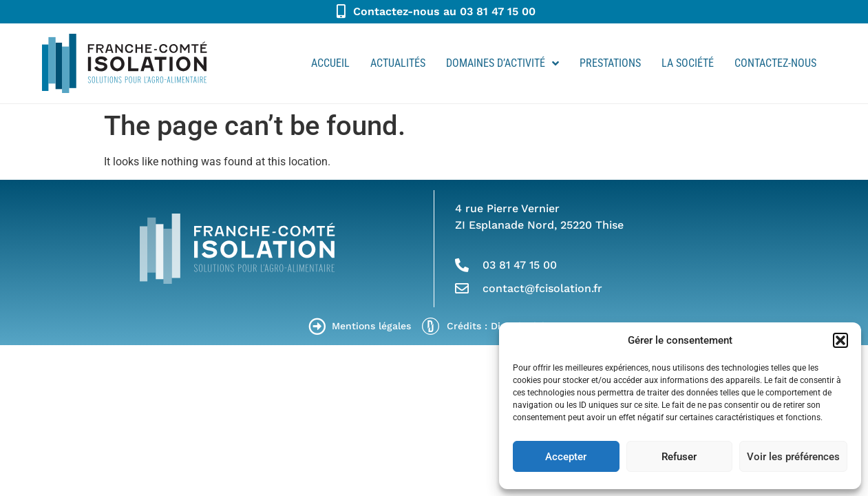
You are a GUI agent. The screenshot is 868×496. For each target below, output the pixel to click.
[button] (840, 340)
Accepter (566, 457)
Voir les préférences (793, 457)
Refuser (679, 457)
